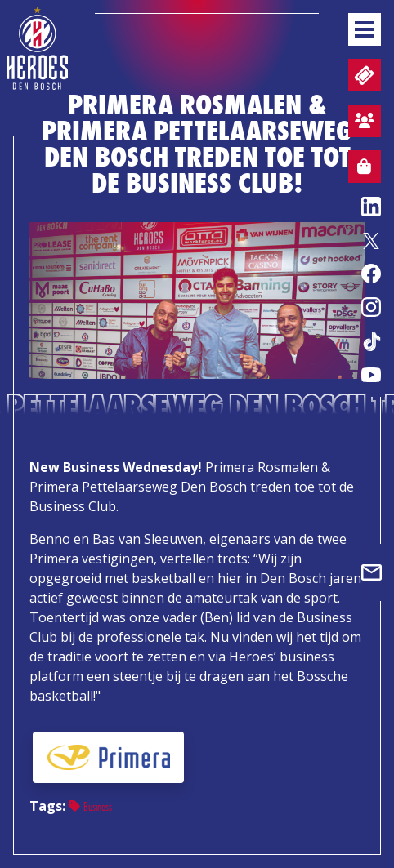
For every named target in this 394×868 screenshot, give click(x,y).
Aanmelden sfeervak (361, 123)
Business (90, 806)
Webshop (360, 169)
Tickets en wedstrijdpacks (363, 76)
